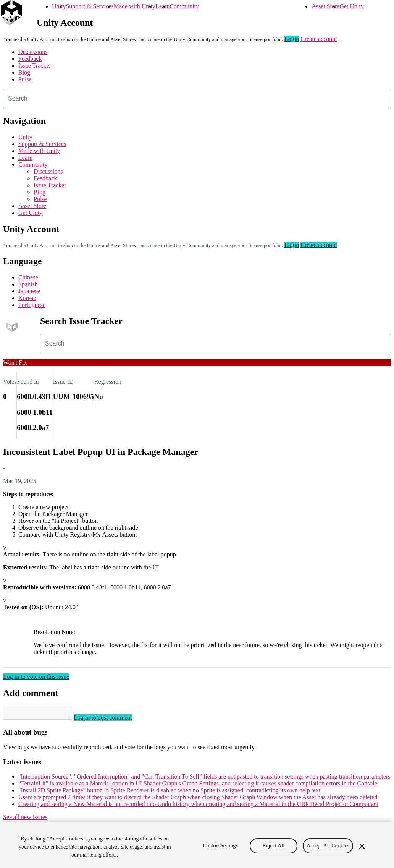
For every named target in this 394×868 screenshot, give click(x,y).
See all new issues (25, 819)
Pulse (25, 79)
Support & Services (90, 6)
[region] (197, 845)
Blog (24, 72)
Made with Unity (135, 6)
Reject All (274, 846)
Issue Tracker (35, 66)
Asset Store (325, 6)
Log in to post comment (111, 720)
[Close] (362, 846)
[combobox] (197, 99)
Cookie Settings (220, 846)
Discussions (33, 52)
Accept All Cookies (328, 846)
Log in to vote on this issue (36, 677)
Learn (162, 6)
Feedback (30, 59)
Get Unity (352, 6)
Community (184, 6)
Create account (319, 39)
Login (292, 39)
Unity (59, 6)
